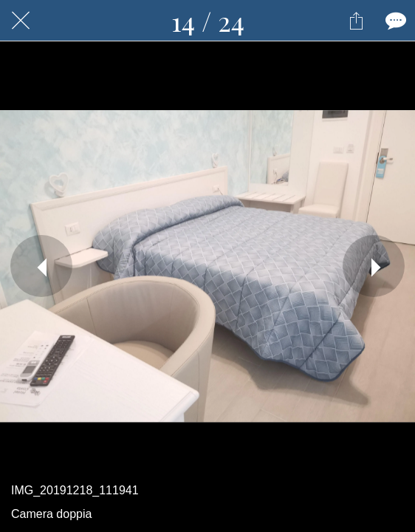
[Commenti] (394, 21)
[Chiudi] (21, 21)
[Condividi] (356, 21)
